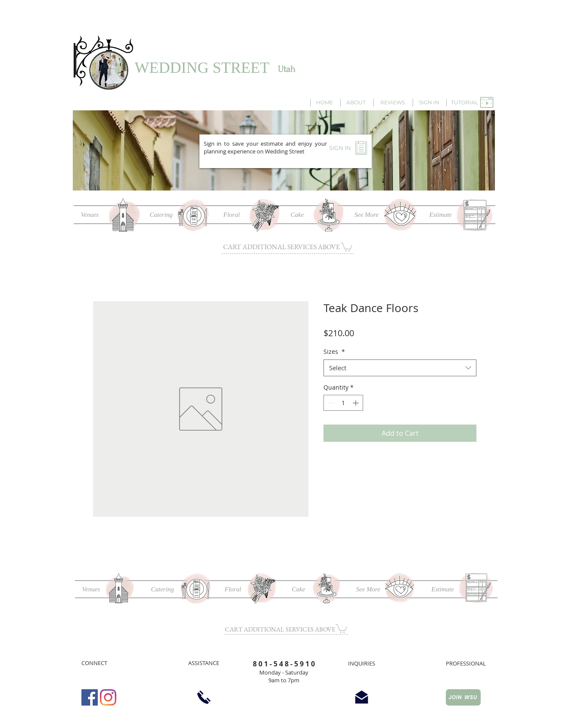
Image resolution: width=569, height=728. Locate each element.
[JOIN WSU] (463, 697)
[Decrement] (330, 403)
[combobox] (400, 368)
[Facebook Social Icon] (90, 697)
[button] (465, 103)
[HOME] (325, 103)
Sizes (334, 352)
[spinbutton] (343, 403)
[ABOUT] (356, 103)
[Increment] (356, 403)
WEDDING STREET (202, 68)
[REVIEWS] (393, 103)
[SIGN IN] (429, 103)
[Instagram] (108, 697)
